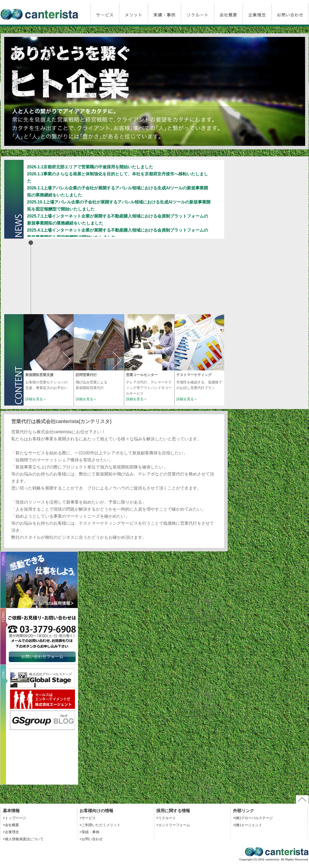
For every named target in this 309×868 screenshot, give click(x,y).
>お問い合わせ (91, 839)
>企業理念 (11, 832)
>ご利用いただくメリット (100, 825)
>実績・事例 (89, 832)
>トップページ (14, 818)
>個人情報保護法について (23, 839)
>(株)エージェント (248, 825)
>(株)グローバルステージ (253, 818)
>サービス (88, 818)
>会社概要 (11, 825)
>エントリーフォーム (173, 825)
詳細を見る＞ (36, 399)
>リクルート (166, 818)
